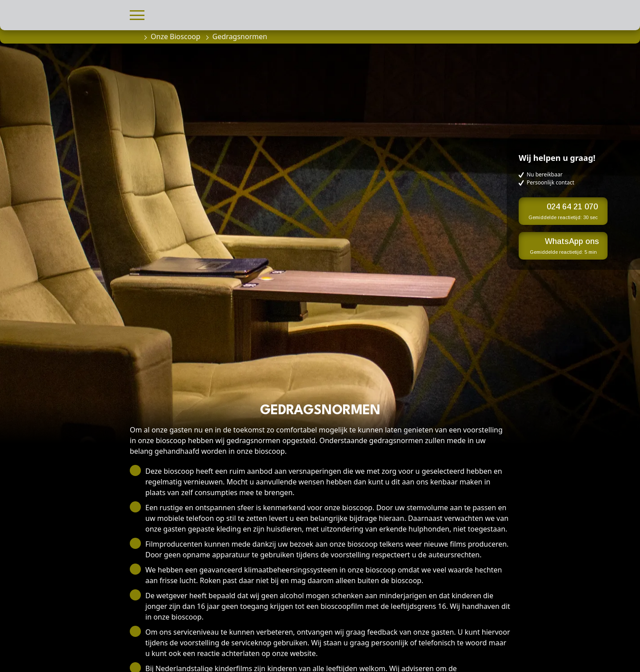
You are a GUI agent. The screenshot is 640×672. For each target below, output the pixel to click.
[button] (137, 14)
